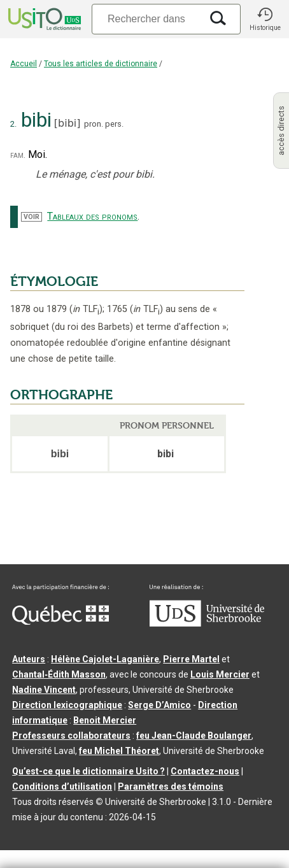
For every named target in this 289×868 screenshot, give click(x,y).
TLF (86, 309)
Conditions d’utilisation (62, 786)
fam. (18, 155)
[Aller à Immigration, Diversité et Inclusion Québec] (60, 622)
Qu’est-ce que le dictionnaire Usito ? (88, 771)
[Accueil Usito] (43, 19)
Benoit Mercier (105, 720)
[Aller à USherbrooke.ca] (207, 623)
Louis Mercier (220, 674)
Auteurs (29, 659)
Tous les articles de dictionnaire (101, 64)
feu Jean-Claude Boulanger (194, 736)
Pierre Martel (191, 659)
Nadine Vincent (44, 690)
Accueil (24, 64)
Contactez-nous (205, 771)
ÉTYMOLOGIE (54, 281)
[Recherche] (146, 19)
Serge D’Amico (159, 705)
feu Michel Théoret (119, 751)
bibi (67, 123)
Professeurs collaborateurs (71, 736)
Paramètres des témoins (171, 786)
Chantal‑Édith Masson (59, 674)
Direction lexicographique (67, 705)
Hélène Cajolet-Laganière (105, 659)
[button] (265, 19)
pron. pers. (104, 124)
